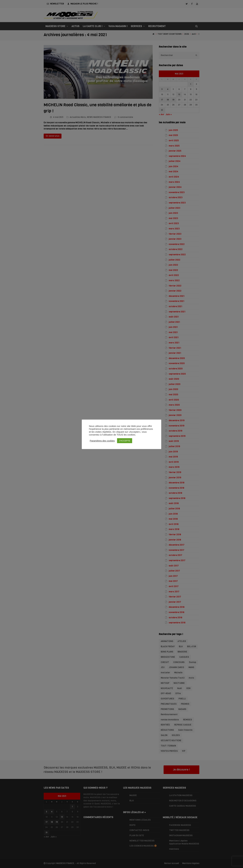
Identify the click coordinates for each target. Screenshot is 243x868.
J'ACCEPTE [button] (125, 441)
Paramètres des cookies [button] (102, 441)
